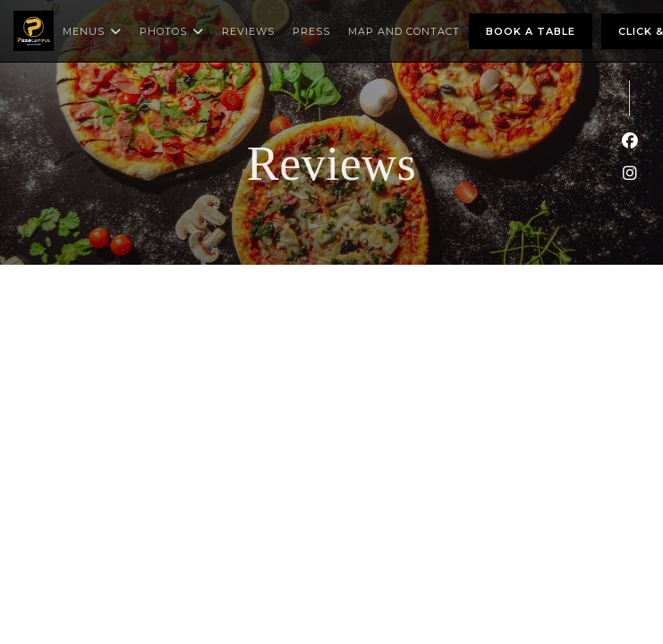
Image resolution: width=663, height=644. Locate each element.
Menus (92, 31)
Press (311, 31)
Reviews (248, 31)
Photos (172, 31)
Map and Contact (404, 31)
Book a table (531, 31)
